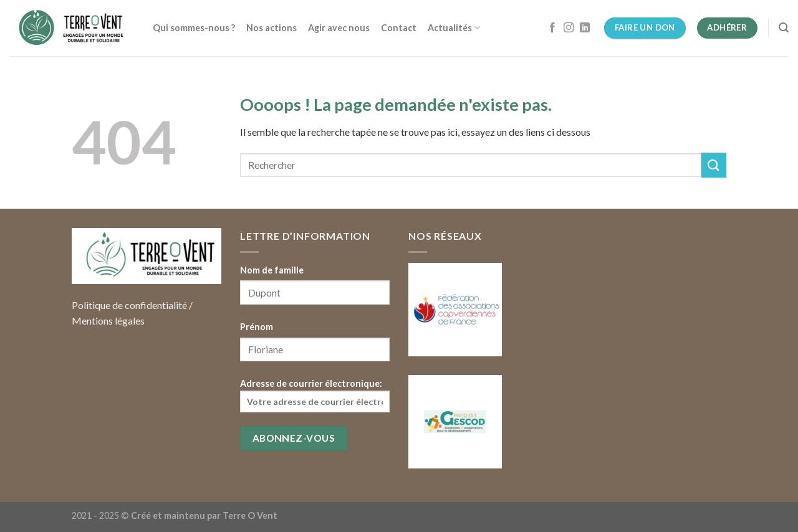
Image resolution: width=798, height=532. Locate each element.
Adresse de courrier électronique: (315, 395)
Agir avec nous (339, 28)
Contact (399, 28)
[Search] (784, 28)
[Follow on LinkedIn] (585, 28)
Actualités (454, 28)
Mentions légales (108, 321)
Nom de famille (272, 270)
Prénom (257, 327)
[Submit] (714, 165)
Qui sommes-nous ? (194, 28)
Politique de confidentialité (129, 305)
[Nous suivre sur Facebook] (552, 28)
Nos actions (272, 28)
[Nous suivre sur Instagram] (569, 28)
